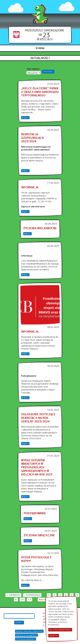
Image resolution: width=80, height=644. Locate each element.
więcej (25, 118)
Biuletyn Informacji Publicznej (29, 631)
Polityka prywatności (26, 639)
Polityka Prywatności (60, 630)
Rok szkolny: (34, 69)
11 (30, 599)
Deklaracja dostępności (26, 635)
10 (23, 599)
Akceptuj (54, 636)
